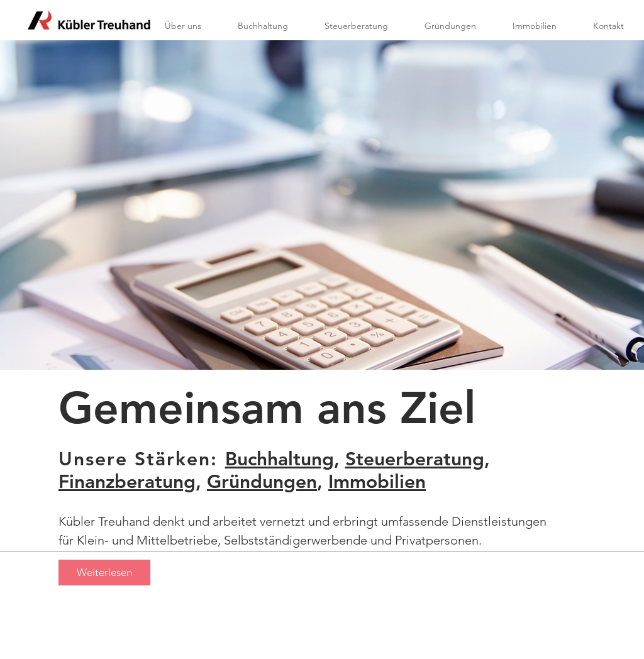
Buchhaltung (280, 459)
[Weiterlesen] (104, 573)
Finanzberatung (127, 482)
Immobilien (377, 482)
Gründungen (262, 482)
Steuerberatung (415, 459)
